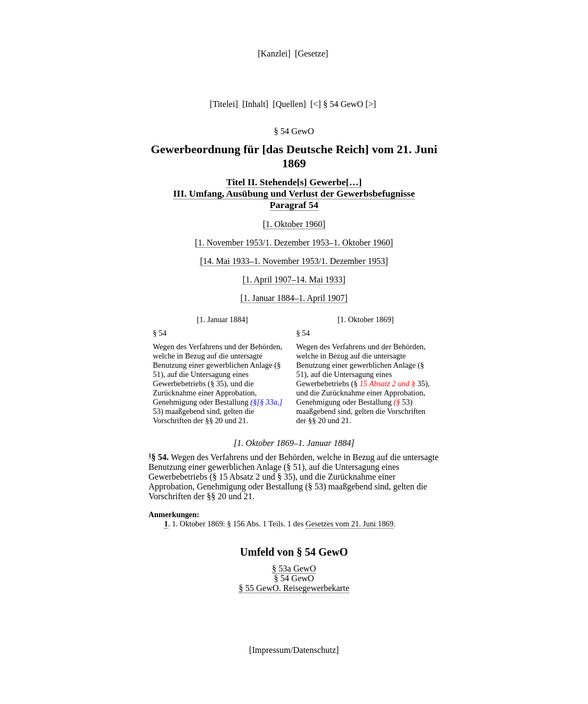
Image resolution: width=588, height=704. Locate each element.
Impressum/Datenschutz (294, 650)
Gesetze (311, 54)
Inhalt (255, 104)
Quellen (290, 104)
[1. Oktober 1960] (294, 224)
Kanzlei (274, 54)
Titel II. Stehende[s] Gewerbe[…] (294, 182)
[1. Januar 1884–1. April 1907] (294, 298)
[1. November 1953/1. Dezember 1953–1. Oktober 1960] (294, 243)
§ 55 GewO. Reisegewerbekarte (294, 588)
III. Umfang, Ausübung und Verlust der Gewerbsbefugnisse (294, 193)
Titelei (224, 104)
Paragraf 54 (294, 205)
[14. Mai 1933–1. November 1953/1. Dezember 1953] (294, 261)
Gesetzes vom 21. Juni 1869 (350, 524)
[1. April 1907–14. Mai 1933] (294, 279)
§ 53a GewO (294, 568)
